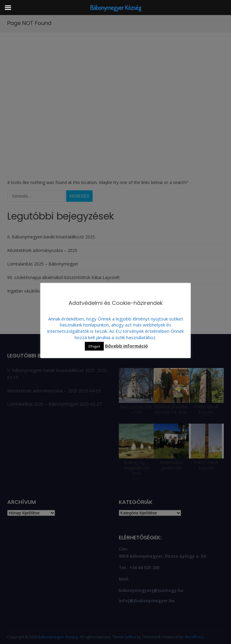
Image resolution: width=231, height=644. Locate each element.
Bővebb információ (126, 346)
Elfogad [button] (94, 346)
